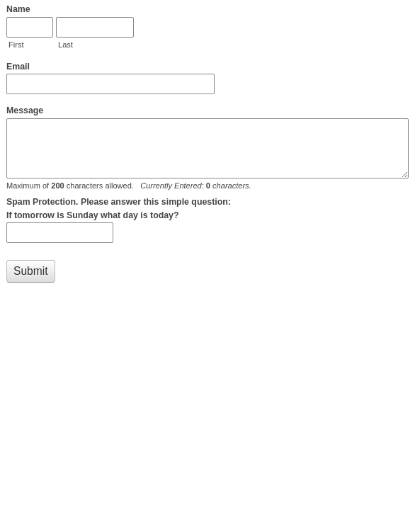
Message (25, 110)
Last (66, 45)
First (16, 45)
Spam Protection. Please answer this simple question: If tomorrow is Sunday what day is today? (119, 209)
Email (18, 67)
